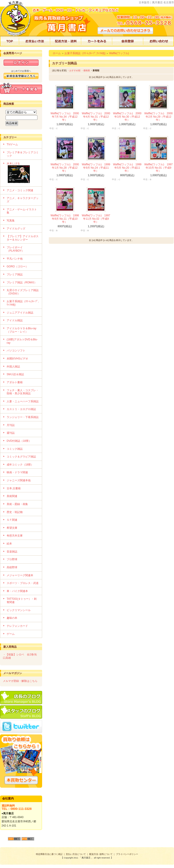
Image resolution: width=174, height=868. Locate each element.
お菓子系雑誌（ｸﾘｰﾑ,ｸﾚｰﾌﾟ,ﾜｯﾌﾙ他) (85, 53)
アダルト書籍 (15, 382)
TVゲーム (12, 144)
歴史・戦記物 (15, 512)
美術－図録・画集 (17, 504)
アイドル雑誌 (15, 320)
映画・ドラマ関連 (17, 472)
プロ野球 (12, 559)
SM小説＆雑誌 (15, 374)
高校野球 (12, 567)
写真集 (11, 221)
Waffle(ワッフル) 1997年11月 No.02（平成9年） (96, 219)
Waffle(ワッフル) (119, 53)
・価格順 (86, 70)
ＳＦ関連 (12, 520)
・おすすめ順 (74, 70)
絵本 (9, 544)
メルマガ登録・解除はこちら (20, 681)
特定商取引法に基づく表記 (49, 854)
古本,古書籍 (14, 488)
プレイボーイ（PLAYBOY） (15, 249)
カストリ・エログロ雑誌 (21, 409)
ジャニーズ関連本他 (19, 480)
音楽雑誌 (12, 552)
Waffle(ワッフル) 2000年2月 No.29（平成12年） (158, 117)
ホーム (57, 53)
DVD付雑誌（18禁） (19, 441)
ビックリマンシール (19, 610)
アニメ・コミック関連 (20, 190)
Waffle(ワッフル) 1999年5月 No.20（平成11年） (127, 168)
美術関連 (12, 496)
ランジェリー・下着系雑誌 (23, 417)
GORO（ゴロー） (17, 266)
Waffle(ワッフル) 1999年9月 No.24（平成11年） (96, 168)
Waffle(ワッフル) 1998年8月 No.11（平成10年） (65, 219)
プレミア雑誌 (15, 274)
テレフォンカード (17, 626)
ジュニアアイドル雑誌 (20, 313)
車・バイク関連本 (17, 591)
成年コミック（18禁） (20, 465)
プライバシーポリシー (127, 854)
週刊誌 (11, 433)
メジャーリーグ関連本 (20, 575)
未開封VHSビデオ (17, 359)
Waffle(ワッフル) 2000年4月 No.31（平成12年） (96, 117)
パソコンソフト (16, 351)
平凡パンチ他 (15, 259)
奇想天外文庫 (15, 536)
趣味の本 (12, 618)
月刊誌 (11, 425)
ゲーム (11, 634)
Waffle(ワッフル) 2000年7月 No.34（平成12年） (65, 117)
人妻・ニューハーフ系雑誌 (23, 401)
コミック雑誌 (15, 449)
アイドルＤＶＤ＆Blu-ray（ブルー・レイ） (22, 330)
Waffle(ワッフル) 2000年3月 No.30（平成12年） (127, 117)
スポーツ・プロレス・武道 (23, 583)
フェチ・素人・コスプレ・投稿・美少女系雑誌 (23, 392)
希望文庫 (12, 528)
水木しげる (23, 173)
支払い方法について (76, 854)
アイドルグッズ (16, 229)
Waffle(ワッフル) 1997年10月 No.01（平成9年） (158, 168)
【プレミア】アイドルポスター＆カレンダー (23, 238)
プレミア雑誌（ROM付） (22, 282)
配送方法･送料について (101, 854)
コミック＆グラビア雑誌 (21, 457)
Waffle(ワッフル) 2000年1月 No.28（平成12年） (65, 168)
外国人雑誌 (13, 367)
